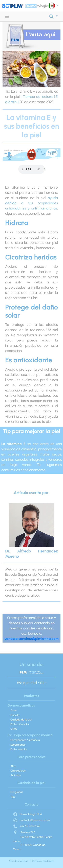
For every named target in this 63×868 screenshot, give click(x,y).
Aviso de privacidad (18, 861)
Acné (13, 710)
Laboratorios (18, 745)
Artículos (16, 775)
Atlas (13, 766)
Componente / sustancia (25, 740)
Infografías (17, 792)
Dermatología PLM (27, 814)
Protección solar (20, 724)
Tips (13, 797)
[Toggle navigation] (7, 16)
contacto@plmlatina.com (31, 820)
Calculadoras (18, 771)
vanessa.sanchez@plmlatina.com (32, 639)
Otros (14, 729)
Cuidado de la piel (21, 720)
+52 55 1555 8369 (27, 826)
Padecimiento (18, 749)
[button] (54, 6)
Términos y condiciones (43, 861)
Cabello (15, 715)
